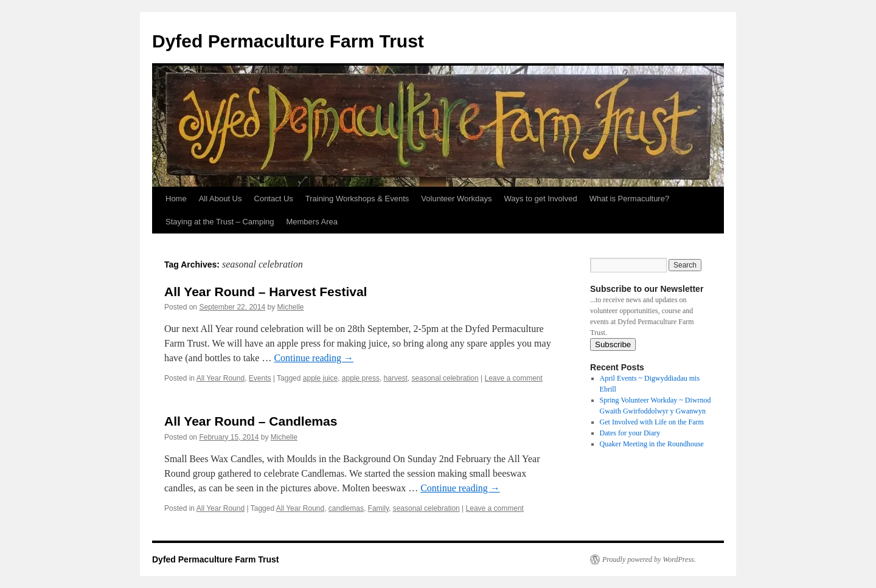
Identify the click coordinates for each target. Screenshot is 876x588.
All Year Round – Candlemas (251, 421)
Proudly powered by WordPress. (649, 559)
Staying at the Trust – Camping (220, 222)
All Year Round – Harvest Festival (266, 292)
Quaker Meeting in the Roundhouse (652, 444)
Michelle (291, 307)
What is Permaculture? (630, 199)
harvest (396, 378)
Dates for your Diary (630, 433)
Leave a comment (513, 378)
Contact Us (274, 199)
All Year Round (221, 378)
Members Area (312, 222)
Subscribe (613, 344)
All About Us (221, 199)
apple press (361, 378)
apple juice (320, 378)
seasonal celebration (445, 378)
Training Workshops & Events (357, 199)
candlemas (346, 508)
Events (260, 378)
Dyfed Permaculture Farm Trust (288, 41)
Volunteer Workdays (456, 199)
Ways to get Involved (540, 199)
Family (378, 508)
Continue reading (314, 358)
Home (176, 199)
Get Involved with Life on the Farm (652, 422)
